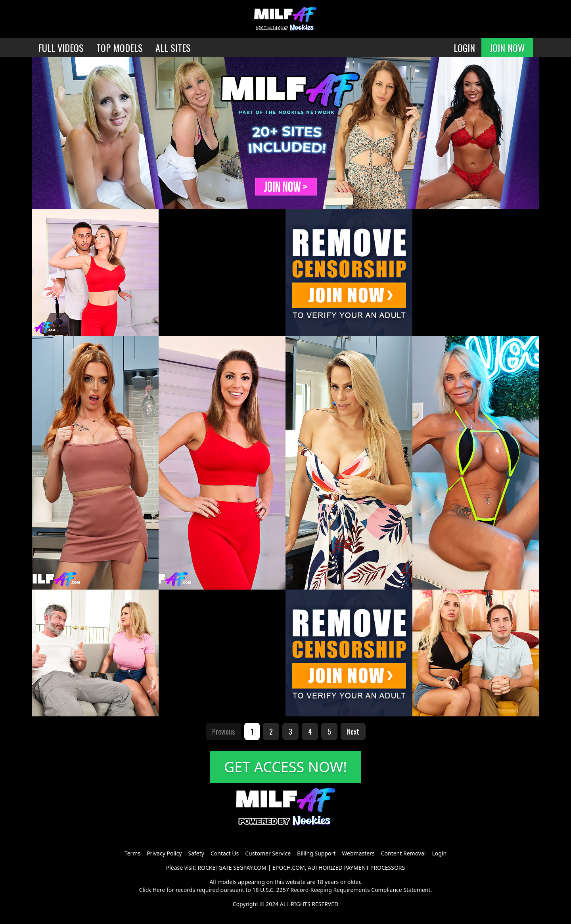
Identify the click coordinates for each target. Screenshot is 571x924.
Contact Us (225, 853)
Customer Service (268, 853)
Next (353, 731)
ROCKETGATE (215, 868)
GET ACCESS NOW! (285, 767)
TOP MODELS (120, 48)
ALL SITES (173, 48)
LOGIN (464, 48)
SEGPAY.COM (250, 868)
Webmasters (358, 853)
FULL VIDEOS (61, 48)
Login (439, 853)
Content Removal (403, 853)
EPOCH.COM (289, 868)
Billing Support (316, 853)
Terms (132, 853)
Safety (196, 853)
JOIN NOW (507, 48)
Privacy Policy (164, 853)
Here (159, 890)
